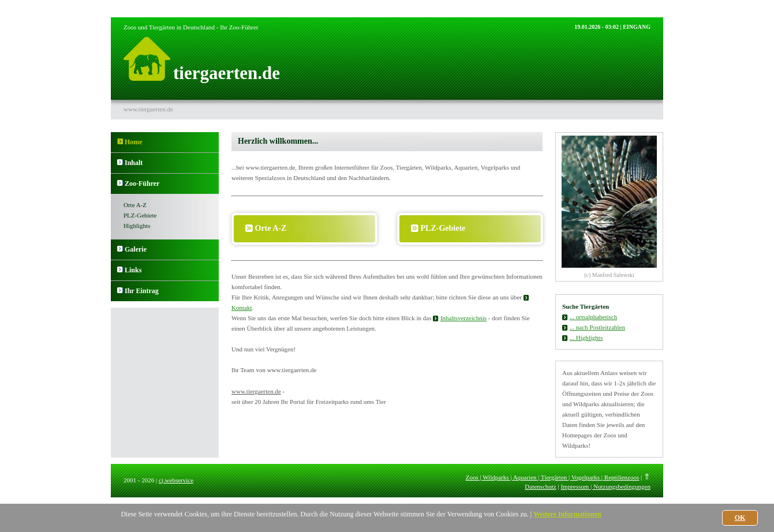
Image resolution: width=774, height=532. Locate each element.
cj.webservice (176, 480)
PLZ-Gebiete (140, 215)
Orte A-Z (135, 205)
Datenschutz (540, 486)
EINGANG (637, 27)
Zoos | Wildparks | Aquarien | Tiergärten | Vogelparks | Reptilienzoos (553, 477)
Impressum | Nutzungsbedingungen (605, 486)
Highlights (137, 226)
